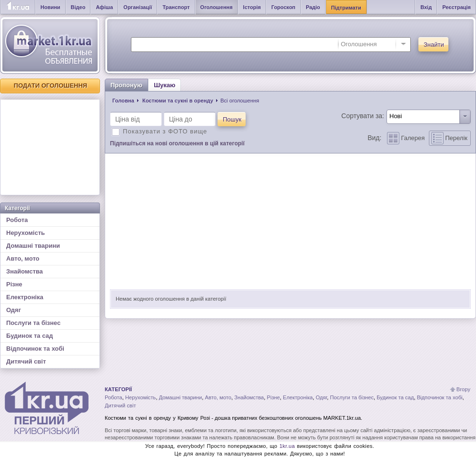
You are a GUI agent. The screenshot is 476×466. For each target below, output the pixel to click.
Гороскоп (283, 7)
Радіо (313, 7)
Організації (138, 7)
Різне (14, 284)
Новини (50, 7)
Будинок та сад (30, 336)
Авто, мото (23, 258)
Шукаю (164, 85)
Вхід (426, 7)
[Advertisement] (50, 147)
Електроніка (25, 297)
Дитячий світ (26, 361)
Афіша (104, 7)
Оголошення (217, 7)
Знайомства (25, 271)
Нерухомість (25, 233)
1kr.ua (287, 446)
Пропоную (126, 85)
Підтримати (346, 8)
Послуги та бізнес (33, 323)
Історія (252, 7)
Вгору (463, 389)
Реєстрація (456, 7)
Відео (78, 7)
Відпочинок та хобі (35, 349)
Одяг (14, 310)
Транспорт (176, 7)
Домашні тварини (33, 246)
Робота (17, 220)
